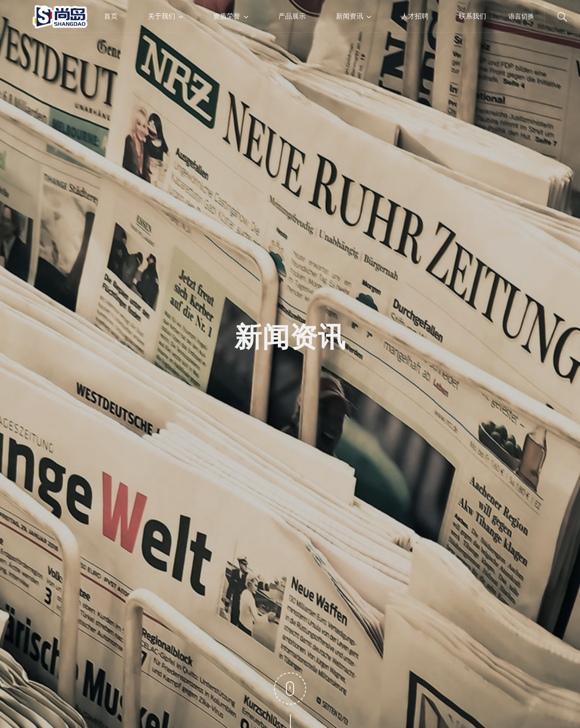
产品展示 (292, 16)
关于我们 (165, 16)
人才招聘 (415, 16)
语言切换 (521, 16)
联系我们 (472, 16)
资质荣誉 (231, 16)
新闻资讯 (353, 16)
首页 (111, 16)
